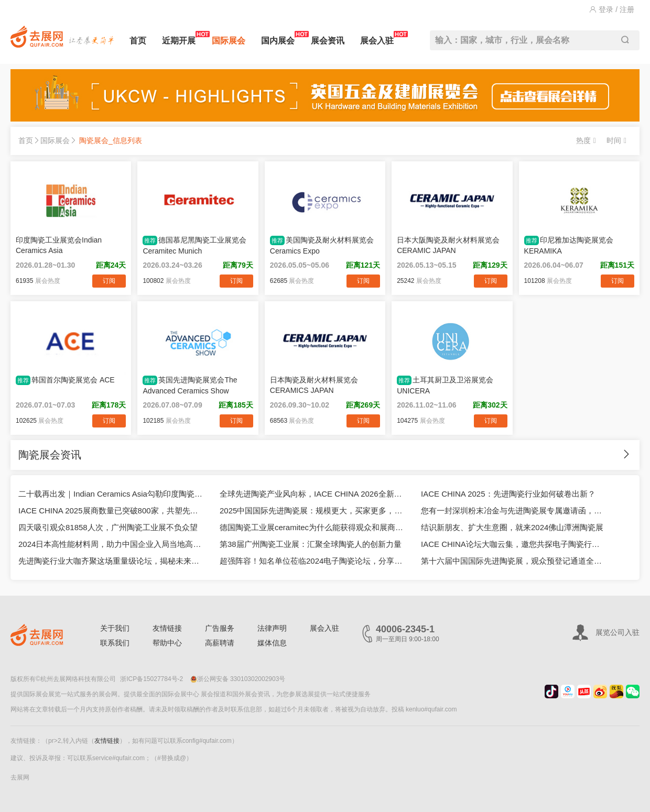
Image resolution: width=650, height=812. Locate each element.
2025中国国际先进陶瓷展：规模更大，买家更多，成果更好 (312, 511)
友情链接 (167, 628)
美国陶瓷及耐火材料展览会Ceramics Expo (322, 245)
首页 (138, 41)
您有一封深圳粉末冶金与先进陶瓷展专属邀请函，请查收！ (514, 511)
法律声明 (272, 628)
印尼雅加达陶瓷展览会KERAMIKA (569, 245)
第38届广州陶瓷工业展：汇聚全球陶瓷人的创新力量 (311, 544)
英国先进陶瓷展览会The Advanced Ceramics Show (190, 385)
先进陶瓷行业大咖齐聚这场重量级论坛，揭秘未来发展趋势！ (111, 561)
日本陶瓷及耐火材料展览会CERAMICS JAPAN (314, 385)
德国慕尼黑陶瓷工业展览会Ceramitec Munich (194, 245)
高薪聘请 (220, 643)
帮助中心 (167, 643)
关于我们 (115, 628)
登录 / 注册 (612, 9)
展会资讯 (328, 41)
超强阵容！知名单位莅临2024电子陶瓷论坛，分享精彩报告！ (312, 561)
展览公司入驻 (617, 632)
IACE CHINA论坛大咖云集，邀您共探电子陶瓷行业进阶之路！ (514, 544)
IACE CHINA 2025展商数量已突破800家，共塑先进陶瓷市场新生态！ (111, 511)
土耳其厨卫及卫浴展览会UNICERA (445, 385)
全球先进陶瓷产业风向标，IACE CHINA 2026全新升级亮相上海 (312, 494)
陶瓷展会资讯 (50, 455)
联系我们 (115, 643)
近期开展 (179, 38)
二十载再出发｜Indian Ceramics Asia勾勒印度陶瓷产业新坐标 (111, 494)
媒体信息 (272, 643)
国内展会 (278, 38)
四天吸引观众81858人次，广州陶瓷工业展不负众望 (108, 527)
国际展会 (229, 41)
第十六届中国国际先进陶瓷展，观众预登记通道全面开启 (514, 561)
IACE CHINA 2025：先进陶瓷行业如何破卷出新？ (508, 494)
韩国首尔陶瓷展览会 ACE (65, 380)
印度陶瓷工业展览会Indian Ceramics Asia (59, 245)
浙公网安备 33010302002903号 (238, 679)
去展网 (20, 777)
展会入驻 (377, 38)
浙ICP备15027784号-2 (151, 679)
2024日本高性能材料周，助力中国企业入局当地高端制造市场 (111, 544)
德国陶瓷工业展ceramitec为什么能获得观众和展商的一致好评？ (312, 527)
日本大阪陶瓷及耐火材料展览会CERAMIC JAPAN (448, 245)
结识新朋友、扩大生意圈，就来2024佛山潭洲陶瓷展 (512, 527)
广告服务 (220, 628)
